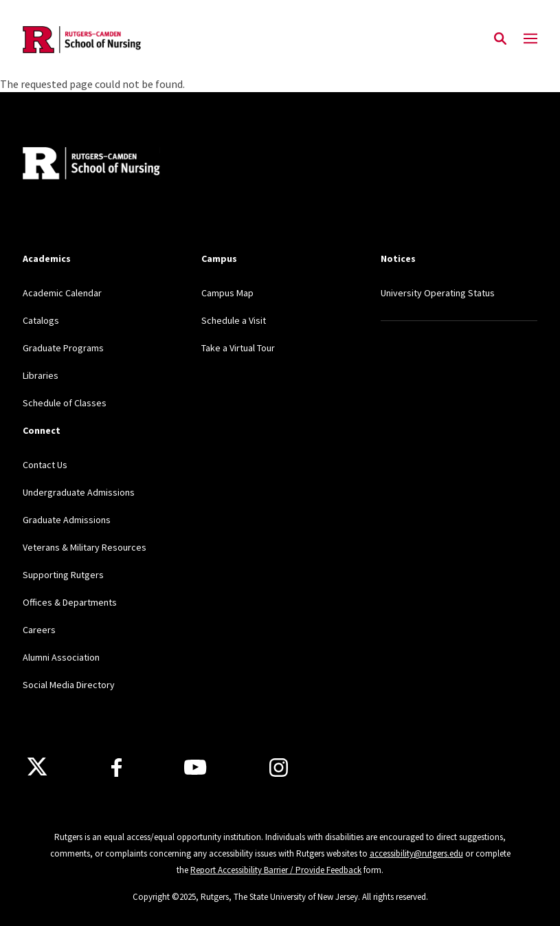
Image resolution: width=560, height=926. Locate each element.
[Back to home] (113, 165)
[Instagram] (279, 768)
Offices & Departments (70, 602)
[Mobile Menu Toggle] (530, 39)
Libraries (41, 375)
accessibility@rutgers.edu (416, 853)
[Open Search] (500, 39)
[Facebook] (116, 768)
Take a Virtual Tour (238, 348)
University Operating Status (438, 293)
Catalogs (41, 320)
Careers (39, 630)
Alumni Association (61, 657)
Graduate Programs (63, 348)
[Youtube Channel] (195, 767)
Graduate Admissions (67, 520)
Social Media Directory (69, 685)
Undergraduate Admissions (79, 492)
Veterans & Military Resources (85, 547)
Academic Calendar (62, 293)
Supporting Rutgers (63, 575)
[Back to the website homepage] (83, 40)
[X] (37, 767)
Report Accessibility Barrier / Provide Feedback (276, 870)
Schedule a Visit (234, 320)
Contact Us (45, 465)
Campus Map (227, 293)
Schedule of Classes (65, 403)
